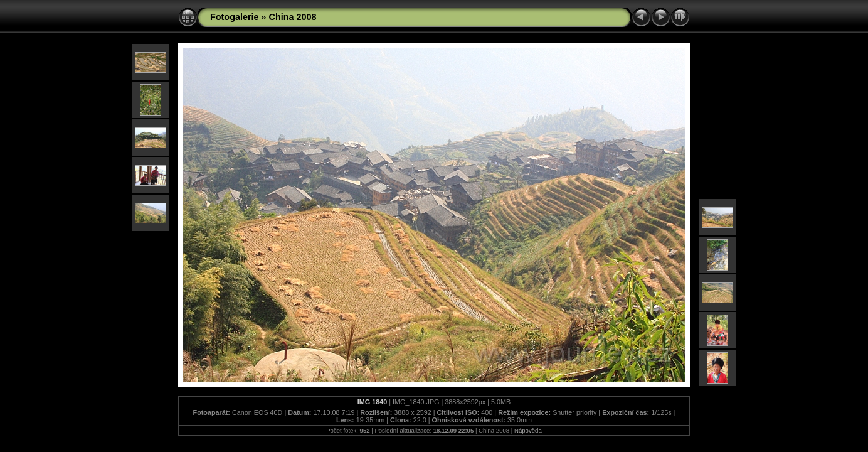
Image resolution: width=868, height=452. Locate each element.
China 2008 (293, 17)
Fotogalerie (235, 17)
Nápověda (528, 430)
